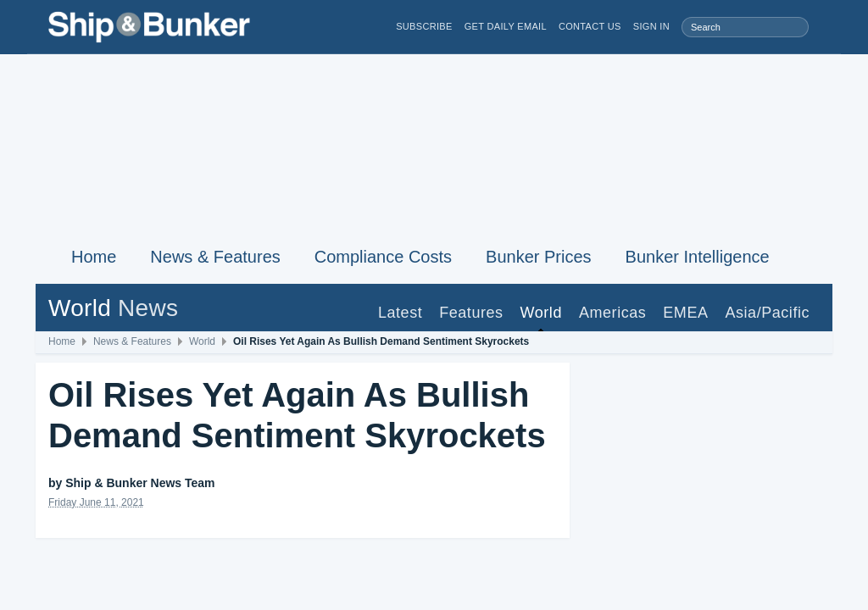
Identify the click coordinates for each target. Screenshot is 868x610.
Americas (612, 313)
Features (471, 313)
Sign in (651, 27)
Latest (400, 313)
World (541, 313)
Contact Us (590, 27)
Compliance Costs (383, 257)
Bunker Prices (539, 257)
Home (94, 257)
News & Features (215, 257)
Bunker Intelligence (698, 257)
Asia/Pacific (767, 313)
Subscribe (424, 27)
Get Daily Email (506, 27)
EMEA (685, 313)
